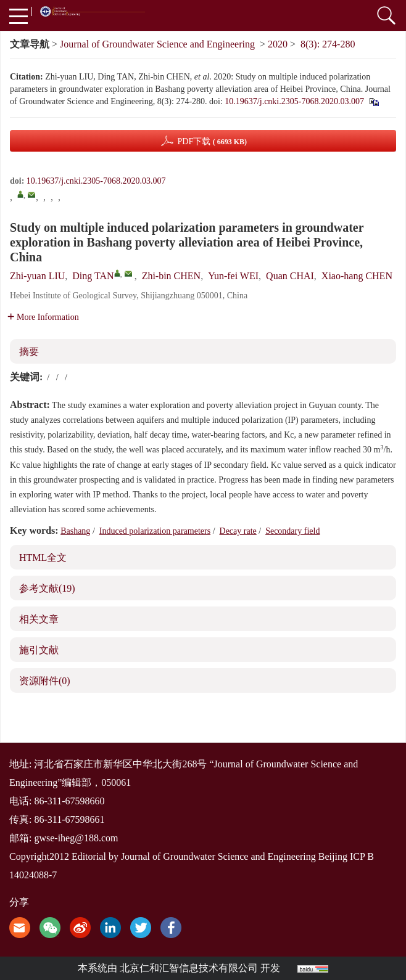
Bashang (75, 531)
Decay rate (238, 531)
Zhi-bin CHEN (172, 276)
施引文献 (39, 650)
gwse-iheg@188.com (76, 838)
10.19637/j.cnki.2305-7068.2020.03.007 (294, 101)
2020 (278, 44)
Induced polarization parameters (155, 531)
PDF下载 (212, 141)
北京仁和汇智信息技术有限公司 (189, 968)
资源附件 (45, 681)
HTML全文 (43, 557)
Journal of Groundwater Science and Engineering (157, 44)
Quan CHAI (290, 276)
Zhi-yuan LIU (37, 276)
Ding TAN (93, 276)
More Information (43, 317)
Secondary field (292, 531)
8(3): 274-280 (328, 44)
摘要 (29, 352)
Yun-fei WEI (233, 276)
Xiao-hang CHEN (357, 276)
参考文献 (47, 588)
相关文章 (39, 619)
